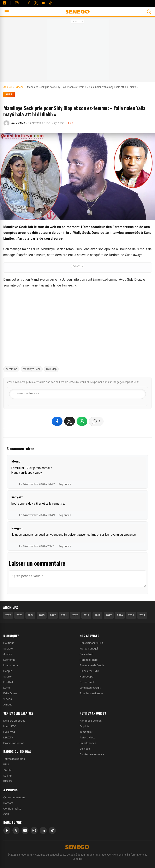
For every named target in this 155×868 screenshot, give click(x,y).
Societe (8, 649)
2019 (86, 615)
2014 (142, 615)
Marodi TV (9, 726)
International (11, 665)
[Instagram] (34, 830)
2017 (109, 615)
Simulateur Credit (90, 688)
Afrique (8, 705)
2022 (53, 615)
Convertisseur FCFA (92, 643)
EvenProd (9, 732)
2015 (131, 615)
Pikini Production (14, 743)
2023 (42, 615)
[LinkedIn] (43, 830)
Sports (7, 677)
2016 (120, 615)
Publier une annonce (92, 754)
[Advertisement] (78, 51)
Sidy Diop (51, 369)
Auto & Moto (88, 737)
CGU (6, 814)
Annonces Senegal (91, 721)
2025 (19, 615)
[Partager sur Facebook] (57, 421)
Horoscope (87, 677)
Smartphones (88, 743)
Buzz (9, 94)
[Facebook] (29, 3)
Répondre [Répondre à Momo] (65, 484)
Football (8, 682)
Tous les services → (92, 693)
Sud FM (8, 776)
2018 (97, 615)
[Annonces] (5, 3)
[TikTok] (52, 830)
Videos (8, 699)
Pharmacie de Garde (92, 665)
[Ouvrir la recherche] (149, 12)
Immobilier (86, 732)
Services (85, 749)
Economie (9, 660)
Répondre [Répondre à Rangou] (65, 546)
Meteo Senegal (89, 649)
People (8, 671)
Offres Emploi (88, 682)
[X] (16, 830)
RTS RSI (8, 781)
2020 (75, 615)
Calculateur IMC (89, 671)
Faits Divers (10, 693)
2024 (30, 615)
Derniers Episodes (14, 721)
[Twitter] (36, 3)
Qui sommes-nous (14, 797)
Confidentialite (12, 809)
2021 (64, 615)
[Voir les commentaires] (96, 421)
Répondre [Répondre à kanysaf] (65, 515)
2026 (8, 615)
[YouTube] (43, 3)
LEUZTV (8, 737)
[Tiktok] (50, 3)
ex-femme (11, 369)
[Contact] (17, 3)
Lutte (7, 688)
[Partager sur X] (70, 421)
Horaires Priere (89, 660)
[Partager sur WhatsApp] (82, 421)
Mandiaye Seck (32, 369)
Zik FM (7, 770)
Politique (9, 643)
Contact (8, 803)
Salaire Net (86, 654)
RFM (6, 764)
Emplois (85, 726)
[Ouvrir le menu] (7, 12)
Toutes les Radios (14, 759)
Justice (8, 654)
